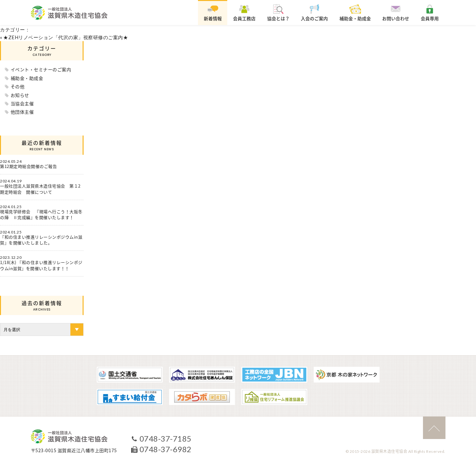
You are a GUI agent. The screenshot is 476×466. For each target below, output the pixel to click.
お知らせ (20, 95)
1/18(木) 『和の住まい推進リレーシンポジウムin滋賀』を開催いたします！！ (41, 265)
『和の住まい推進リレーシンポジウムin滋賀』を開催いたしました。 (41, 240)
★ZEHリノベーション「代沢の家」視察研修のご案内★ (66, 37)
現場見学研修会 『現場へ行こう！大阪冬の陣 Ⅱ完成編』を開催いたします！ (41, 215)
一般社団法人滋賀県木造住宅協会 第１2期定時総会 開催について (40, 189)
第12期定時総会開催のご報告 (28, 166)
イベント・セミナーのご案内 (41, 69)
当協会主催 (22, 103)
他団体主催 (22, 112)
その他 (18, 86)
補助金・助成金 (27, 78)
